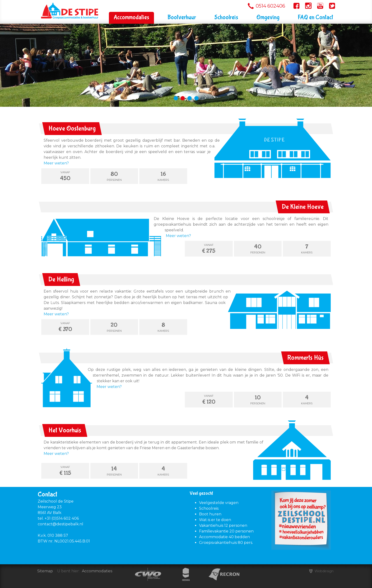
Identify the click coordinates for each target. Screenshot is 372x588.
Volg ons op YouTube (320, 6)
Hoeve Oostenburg (72, 128)
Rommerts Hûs (305, 358)
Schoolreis (226, 17)
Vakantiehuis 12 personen (223, 525)
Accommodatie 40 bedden (224, 537)
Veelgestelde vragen (219, 503)
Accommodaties (131, 17)
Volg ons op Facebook (296, 6)
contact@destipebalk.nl (60, 524)
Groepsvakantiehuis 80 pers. (226, 543)
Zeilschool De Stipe (56, 6)
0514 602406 (270, 6)
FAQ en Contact (315, 17)
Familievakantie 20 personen (226, 531)
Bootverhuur (182, 17)
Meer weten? (56, 163)
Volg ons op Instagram (308, 6)
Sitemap (45, 571)
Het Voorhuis (65, 430)
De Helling (61, 279)
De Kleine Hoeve (303, 207)
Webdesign (324, 571)
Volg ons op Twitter (332, 6)
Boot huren (210, 514)
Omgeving (268, 17)
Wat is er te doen (215, 520)
